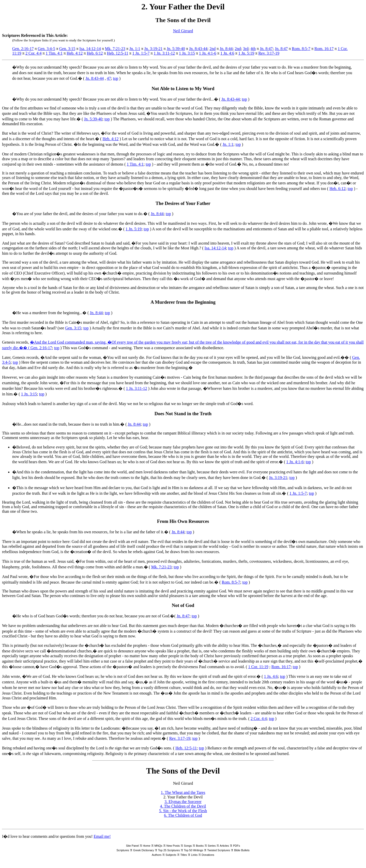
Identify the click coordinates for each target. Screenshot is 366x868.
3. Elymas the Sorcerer (183, 802)
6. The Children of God (183, 815)
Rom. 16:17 (324, 49)
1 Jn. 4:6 (227, 53)
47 (109, 78)
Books (200, 846)
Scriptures (123, 850)
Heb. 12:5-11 (118, 53)
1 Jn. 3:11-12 (164, 53)
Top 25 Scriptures (169, 850)
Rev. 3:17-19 (269, 53)
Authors (157, 855)
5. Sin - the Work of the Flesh (183, 811)
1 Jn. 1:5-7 (141, 53)
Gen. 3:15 (67, 49)
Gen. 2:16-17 (23, 49)
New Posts (173, 846)
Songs (188, 846)
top (116, 78)
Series (212, 846)
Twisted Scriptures (219, 850)
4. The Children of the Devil (183, 806)
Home (147, 846)
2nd (212, 49)
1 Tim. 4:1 (54, 53)
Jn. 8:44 (226, 49)
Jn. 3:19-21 (154, 49)
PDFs (237, 846)
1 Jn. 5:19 (246, 53)
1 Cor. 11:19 (258, 667)
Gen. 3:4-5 (47, 49)
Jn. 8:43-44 (198, 49)
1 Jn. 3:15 (187, 53)
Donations (208, 855)
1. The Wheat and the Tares (183, 792)
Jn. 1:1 (135, 49)
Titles (184, 855)
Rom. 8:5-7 (301, 49)
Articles (224, 846)
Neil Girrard (183, 31)
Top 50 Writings (194, 850)
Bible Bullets (242, 850)
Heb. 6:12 (95, 53)
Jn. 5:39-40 (176, 49)
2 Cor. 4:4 (34, 53)
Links (194, 855)
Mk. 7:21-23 (115, 49)
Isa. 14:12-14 (90, 49)
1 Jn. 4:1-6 (208, 53)
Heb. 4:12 (75, 53)
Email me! (102, 836)
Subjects (171, 855)
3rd (246, 49)
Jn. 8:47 (266, 49)
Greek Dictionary (144, 850)
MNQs (158, 846)
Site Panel (132, 846)
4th (253, 49)
